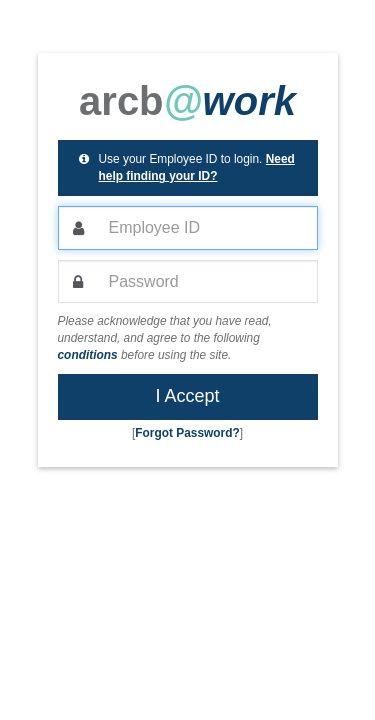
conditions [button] (88, 355)
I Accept (187, 396)
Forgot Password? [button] (187, 433)
